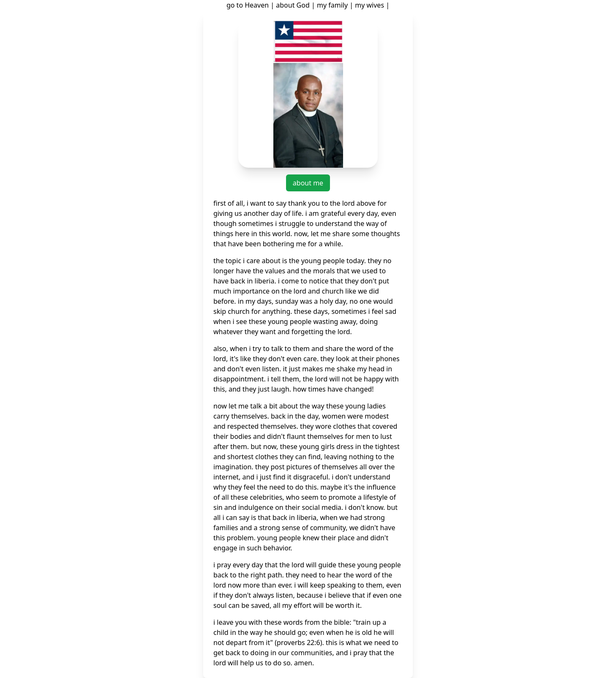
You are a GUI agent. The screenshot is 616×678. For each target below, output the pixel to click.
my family (332, 5)
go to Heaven (248, 5)
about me (308, 183)
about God (293, 5)
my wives (369, 5)
